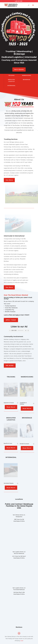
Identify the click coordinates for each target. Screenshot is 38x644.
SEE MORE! (10, 366)
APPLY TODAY (11, 320)
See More (9, 180)
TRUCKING (11, 75)
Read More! (11, 407)
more (22, 641)
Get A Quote (19, 69)
